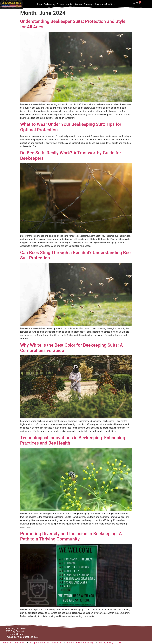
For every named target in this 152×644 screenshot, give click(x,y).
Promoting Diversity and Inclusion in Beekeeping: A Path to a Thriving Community (71, 536)
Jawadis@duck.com (16, 628)
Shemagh (88, 4)
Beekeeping (49, 4)
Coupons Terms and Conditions (46, 643)
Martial (69, 4)
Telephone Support (15, 634)
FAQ (121, 643)
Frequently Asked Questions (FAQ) (22, 637)
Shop (39, 4)
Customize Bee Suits (105, 4)
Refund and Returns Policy (80, 643)
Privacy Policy (106, 643)
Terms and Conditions (14, 643)
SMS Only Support (15, 631)
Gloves (60, 4)
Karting (78, 4)
